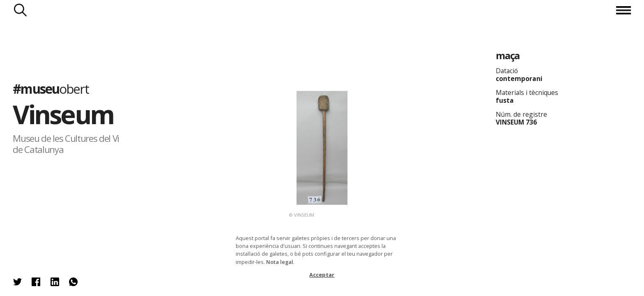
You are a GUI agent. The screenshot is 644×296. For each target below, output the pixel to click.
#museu (51, 89)
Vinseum (63, 114)
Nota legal (280, 262)
